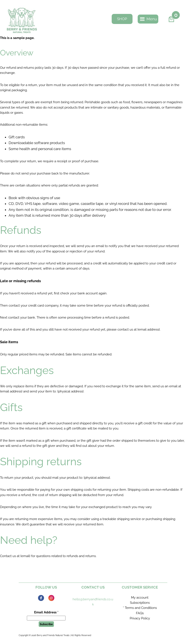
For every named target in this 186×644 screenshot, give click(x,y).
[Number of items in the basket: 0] (171, 19)
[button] (152, 19)
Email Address (46, 612)
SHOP (122, 19)
